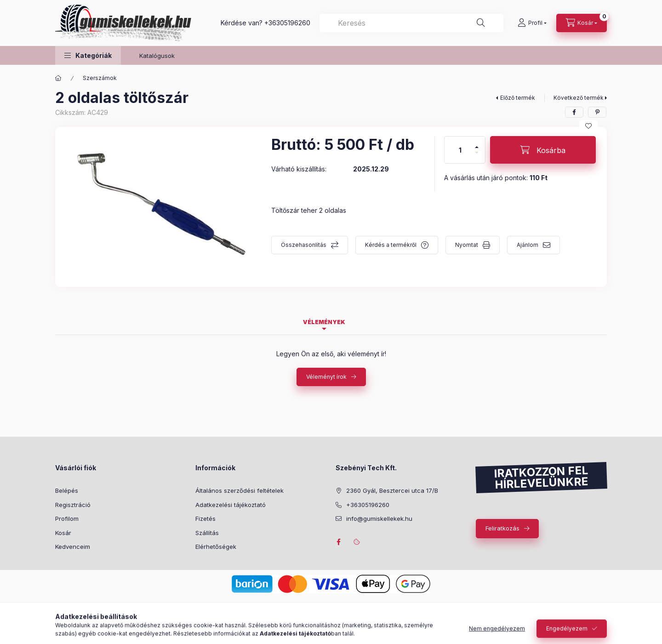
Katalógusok (157, 56)
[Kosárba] (543, 150)
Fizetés (205, 519)
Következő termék (579, 98)
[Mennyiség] (460, 150)
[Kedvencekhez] (588, 126)
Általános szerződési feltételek (240, 490)
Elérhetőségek (216, 547)
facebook (338, 542)
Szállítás (207, 533)
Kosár (63, 533)
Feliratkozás (502, 528)
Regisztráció (73, 505)
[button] (88, 55)
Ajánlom (528, 245)
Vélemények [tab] (324, 322)
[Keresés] (481, 23)
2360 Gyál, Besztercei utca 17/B (392, 490)
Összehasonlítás (304, 245)
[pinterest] (597, 112)
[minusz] (477, 157)
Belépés (67, 490)
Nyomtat (467, 245)
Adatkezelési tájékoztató (231, 505)
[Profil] (532, 23)
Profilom (67, 519)
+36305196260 (287, 23)
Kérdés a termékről (391, 245)
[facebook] (574, 112)
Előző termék (518, 98)
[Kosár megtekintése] (582, 23)
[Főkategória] (58, 78)
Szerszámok (100, 78)
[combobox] (411, 23)
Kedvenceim (73, 547)
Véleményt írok (326, 377)
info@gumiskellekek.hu (379, 519)
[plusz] (477, 143)
